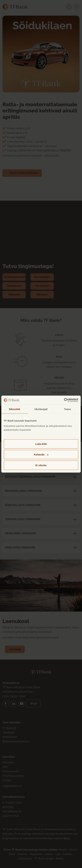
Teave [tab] (67, 409)
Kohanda (41, 455)
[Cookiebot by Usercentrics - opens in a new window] (64, 400)
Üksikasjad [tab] (41, 409)
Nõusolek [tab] (15, 409)
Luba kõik (41, 444)
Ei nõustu (41, 465)
